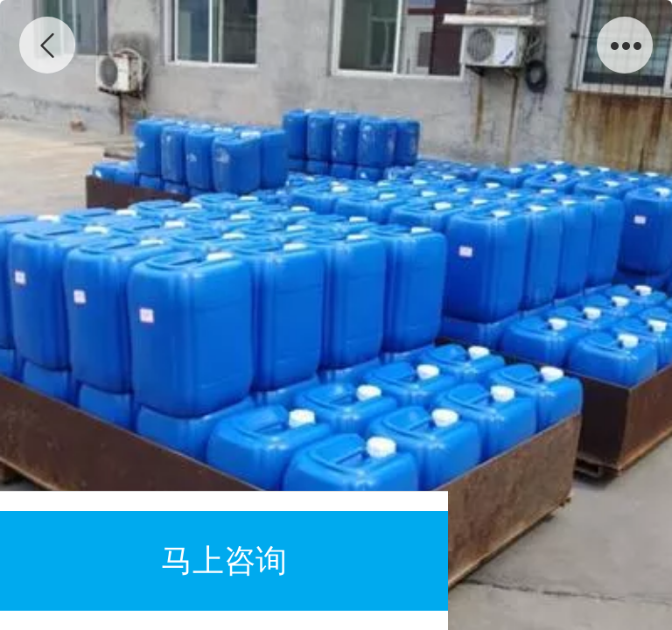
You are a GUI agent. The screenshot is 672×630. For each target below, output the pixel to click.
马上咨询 (224, 560)
